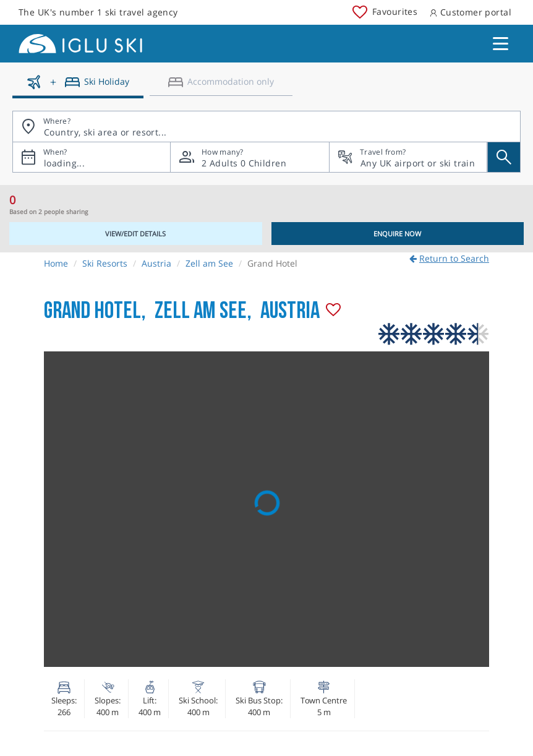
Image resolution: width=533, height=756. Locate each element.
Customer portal (471, 12)
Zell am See (209, 263)
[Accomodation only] (221, 87)
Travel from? (383, 152)
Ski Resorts (105, 263)
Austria (156, 263)
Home (56, 263)
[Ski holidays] (78, 87)
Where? (57, 121)
